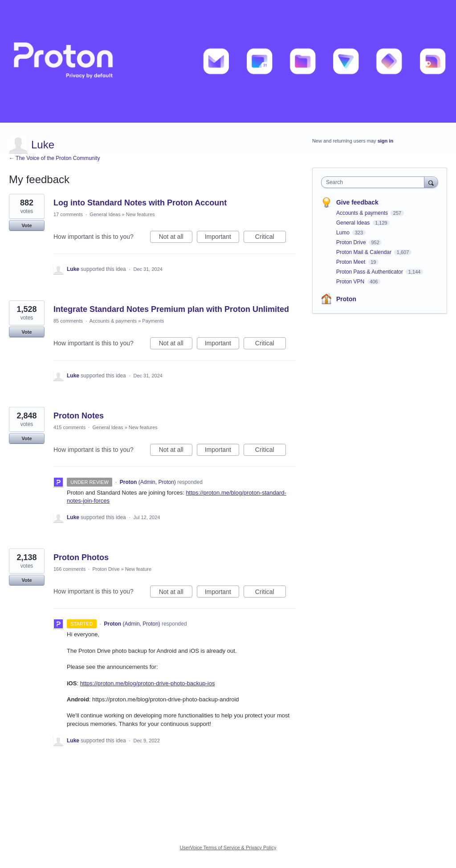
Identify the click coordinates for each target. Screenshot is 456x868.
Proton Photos (81, 557)
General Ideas (105, 214)
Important (222, 238)
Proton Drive (106, 569)
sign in (385, 141)
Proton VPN (351, 282)
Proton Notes (79, 416)
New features (140, 214)
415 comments (69, 427)
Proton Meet (352, 262)
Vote (26, 225)
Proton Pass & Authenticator (370, 272)
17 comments (68, 214)
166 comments (69, 569)
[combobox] (375, 182)
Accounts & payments (113, 321)
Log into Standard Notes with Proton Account (140, 203)
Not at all (176, 238)
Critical (271, 238)
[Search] (431, 182)
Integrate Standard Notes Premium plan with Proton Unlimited (171, 309)
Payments (153, 321)
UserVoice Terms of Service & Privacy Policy (228, 848)
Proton (346, 299)
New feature (138, 569)
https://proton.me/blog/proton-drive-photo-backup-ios (148, 683)
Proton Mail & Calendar (364, 252)
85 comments (68, 321)
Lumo (344, 233)
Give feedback (357, 202)
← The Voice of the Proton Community (55, 158)
